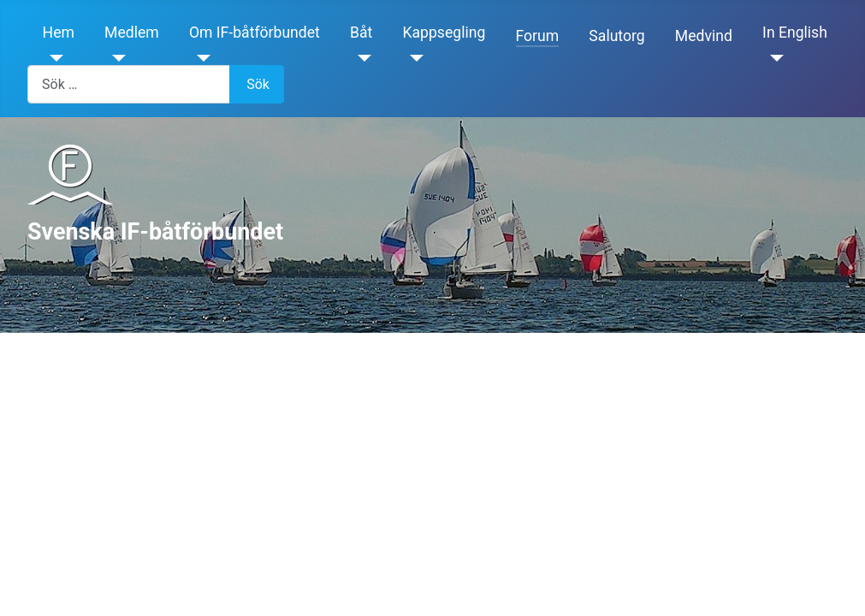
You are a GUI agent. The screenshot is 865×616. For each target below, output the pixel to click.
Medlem (132, 33)
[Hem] (53, 58)
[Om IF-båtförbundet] (200, 58)
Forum (538, 36)
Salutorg (616, 36)
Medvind (704, 36)
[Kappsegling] (414, 58)
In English (795, 33)
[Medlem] (115, 58)
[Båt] (361, 58)
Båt (361, 33)
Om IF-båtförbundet (255, 33)
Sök (258, 84)
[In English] (773, 58)
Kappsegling (444, 33)
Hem (59, 33)
